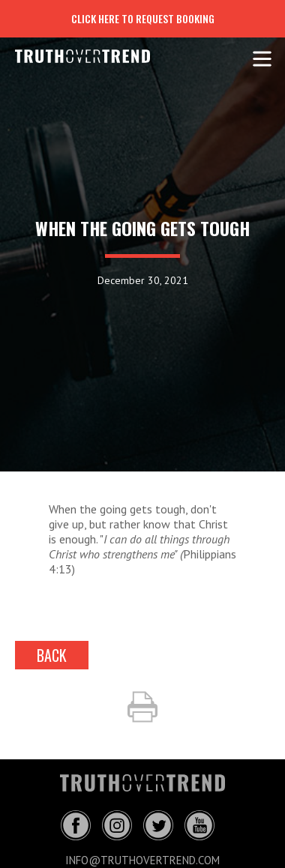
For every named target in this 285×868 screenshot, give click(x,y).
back (52, 655)
